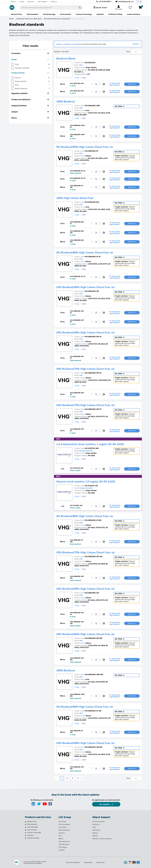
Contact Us (96, 824)
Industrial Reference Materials (29, 19)
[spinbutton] (100, 84)
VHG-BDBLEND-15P (92, 593)
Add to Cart (132, 84)
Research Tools (32, 821)
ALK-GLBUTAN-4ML (92, 448)
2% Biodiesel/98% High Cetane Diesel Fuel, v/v (85, 253)
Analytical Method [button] (30, 106)
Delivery (95, 833)
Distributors (96, 830)
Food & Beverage (32, 827)
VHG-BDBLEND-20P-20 (93, 337)
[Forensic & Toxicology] (26, 833)
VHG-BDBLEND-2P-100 (93, 711)
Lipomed (62, 850)
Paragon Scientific (86, 451)
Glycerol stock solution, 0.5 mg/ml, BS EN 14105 (86, 482)
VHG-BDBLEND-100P (92, 106)
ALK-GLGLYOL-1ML (91, 486)
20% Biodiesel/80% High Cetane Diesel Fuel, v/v (85, 333)
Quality (22, 2)
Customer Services (99, 821)
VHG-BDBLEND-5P (91, 151)
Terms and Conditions (73, 862)
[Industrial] (26, 836)
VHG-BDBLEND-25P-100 (93, 557)
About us (14, 2)
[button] (104, 84)
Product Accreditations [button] (30, 99)
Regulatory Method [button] (30, 93)
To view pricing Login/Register (115, 84)
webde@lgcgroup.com (126, 2)
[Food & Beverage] (26, 827)
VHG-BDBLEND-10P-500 (93, 747)
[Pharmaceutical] (26, 825)
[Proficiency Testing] (26, 838)
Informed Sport (64, 844)
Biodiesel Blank (66, 59)
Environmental (32, 830)
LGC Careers (63, 827)
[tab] (30, 53)
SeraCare (62, 833)
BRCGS (61, 839)
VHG (81, 65)
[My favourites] (130, 8)
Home (11, 19)
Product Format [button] (30, 73)
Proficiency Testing (33, 838)
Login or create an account (67, 44)
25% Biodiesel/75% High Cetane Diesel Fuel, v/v (85, 405)
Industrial (30, 835)
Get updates (105, 804)
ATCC (60, 836)
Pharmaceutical (32, 824)
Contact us (54, 2)
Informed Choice (64, 841)
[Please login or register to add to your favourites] (92, 84)
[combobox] (51, 8)
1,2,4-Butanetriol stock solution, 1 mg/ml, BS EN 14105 (90, 444)
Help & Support (42, 2)
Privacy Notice (88, 862)
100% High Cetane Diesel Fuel (75, 198)
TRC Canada (63, 847)
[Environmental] (26, 830)
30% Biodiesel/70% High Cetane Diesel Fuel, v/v (85, 369)
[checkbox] (13, 64)
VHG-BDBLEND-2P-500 (93, 520)
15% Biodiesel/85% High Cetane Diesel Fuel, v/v (85, 589)
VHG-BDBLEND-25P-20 (93, 409)
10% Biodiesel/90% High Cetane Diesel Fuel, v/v (85, 287)
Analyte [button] (30, 112)
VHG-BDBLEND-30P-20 (93, 373)
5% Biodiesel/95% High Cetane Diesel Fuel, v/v (85, 147)
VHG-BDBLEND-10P (92, 291)
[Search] (80, 7)
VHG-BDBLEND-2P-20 (92, 257)
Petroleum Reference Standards (57, 19)
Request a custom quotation (102, 839)
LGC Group (62, 821)
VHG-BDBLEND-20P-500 (93, 638)
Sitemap (95, 836)
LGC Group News (64, 824)
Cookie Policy (100, 862)
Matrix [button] (30, 118)
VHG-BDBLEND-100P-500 (94, 675)
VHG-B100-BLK (90, 63)
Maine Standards (64, 830)
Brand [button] (30, 59)
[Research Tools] (26, 822)
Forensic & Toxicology (34, 832)
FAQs (94, 827)
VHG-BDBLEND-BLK (92, 202)
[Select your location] (139, 2)
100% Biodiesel (66, 101)
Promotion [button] (30, 53)
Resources (31, 2)
